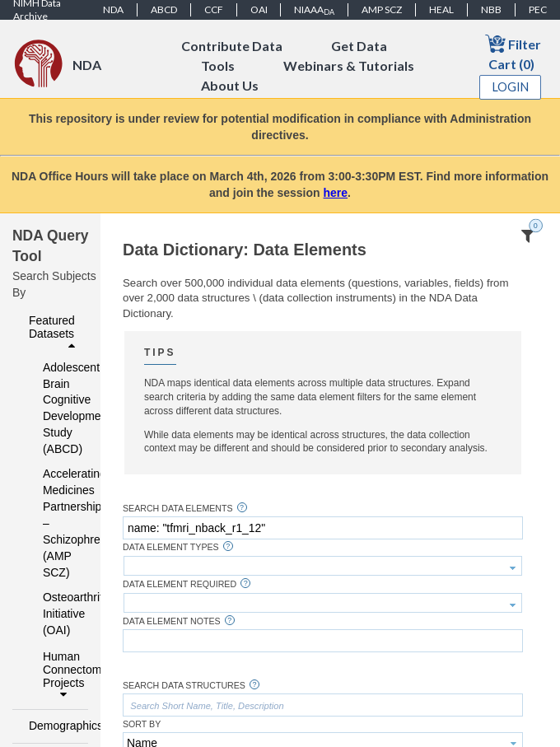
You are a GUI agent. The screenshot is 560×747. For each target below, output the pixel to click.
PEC (538, 9)
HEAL (441, 9)
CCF (214, 9)
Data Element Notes (172, 621)
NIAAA (314, 10)
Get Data (359, 46)
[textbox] (323, 528)
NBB (491, 9)
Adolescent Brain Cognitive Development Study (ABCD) (55, 409)
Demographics (54, 726)
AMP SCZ (382, 9)
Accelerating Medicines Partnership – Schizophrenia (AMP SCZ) (55, 523)
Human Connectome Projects (61, 675)
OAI (259, 9)
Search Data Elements (178, 509)
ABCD (164, 9)
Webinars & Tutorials (349, 65)
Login (511, 87)
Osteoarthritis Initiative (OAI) (55, 614)
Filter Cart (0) (513, 52)
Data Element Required (180, 584)
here (336, 193)
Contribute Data (232, 46)
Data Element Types (171, 547)
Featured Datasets (54, 333)
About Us (230, 85)
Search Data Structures (184, 686)
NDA (113, 9)
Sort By (142, 724)
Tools (218, 65)
